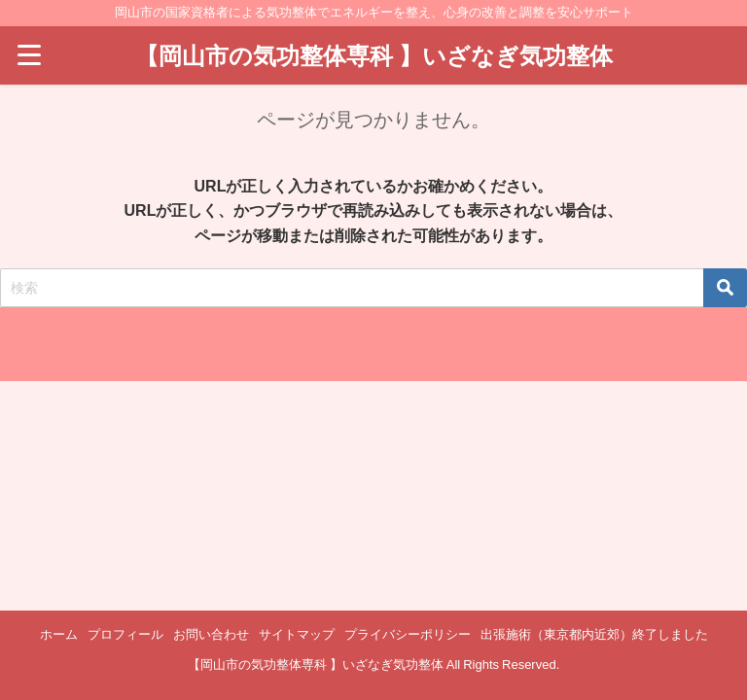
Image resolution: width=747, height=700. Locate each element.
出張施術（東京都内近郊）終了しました (594, 634)
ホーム (59, 634)
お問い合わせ (211, 634)
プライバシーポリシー (408, 634)
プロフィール (125, 634)
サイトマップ (297, 634)
